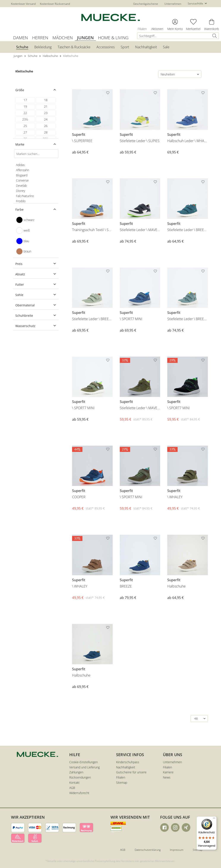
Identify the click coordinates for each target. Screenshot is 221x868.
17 (25, 100)
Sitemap (122, 783)
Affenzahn (23, 170)
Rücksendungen (80, 777)
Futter (20, 284)
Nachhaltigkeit (126, 767)
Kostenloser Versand (23, 4)
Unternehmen (173, 4)
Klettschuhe (24, 71)
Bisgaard (22, 175)
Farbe (19, 209)
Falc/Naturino (25, 196)
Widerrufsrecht (79, 793)
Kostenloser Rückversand (55, 4)
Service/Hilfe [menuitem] (196, 4)
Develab (21, 186)
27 (25, 132)
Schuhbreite (24, 316)
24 (46, 119)
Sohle (19, 295)
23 (46, 113)
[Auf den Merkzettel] (108, 94)
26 (46, 126)
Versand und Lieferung (84, 767)
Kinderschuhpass (128, 762)
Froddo (21, 201)
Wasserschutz (25, 326)
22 (25, 113)
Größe (20, 90)
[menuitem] (179, 36)
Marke (20, 144)
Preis (19, 264)
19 (25, 106)
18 (46, 100)
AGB (72, 788)
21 (46, 106)
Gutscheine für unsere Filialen (131, 775)
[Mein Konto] (175, 22)
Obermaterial (25, 305)
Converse (22, 180)
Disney (21, 191)
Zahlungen (76, 772)
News (167, 777)
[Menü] (214, 819)
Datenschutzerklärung (148, 850)
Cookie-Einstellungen (84, 762)
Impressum (177, 850)
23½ (25, 119)
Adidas (20, 165)
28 (46, 132)
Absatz (20, 274)
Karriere (168, 772)
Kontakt (74, 783)
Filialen (167, 767)
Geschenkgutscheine (146, 4)
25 (25, 126)
